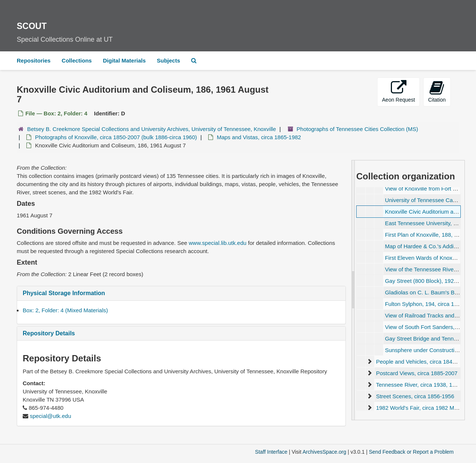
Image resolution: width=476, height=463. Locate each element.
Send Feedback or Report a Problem (411, 452)
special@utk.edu (50, 416)
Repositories (34, 60)
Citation (437, 91)
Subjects (169, 60)
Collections (77, 60)
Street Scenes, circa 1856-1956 (415, 396)
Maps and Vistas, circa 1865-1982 (259, 137)
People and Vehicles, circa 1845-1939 (423, 362)
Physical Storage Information (64, 293)
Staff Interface (271, 452)
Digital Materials (124, 60)
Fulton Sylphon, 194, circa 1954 (424, 304)
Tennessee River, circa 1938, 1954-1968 (426, 385)
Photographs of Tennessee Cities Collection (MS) (358, 129)
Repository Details (49, 333)
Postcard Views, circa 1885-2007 (417, 373)
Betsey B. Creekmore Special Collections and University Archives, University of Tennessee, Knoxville (152, 129)
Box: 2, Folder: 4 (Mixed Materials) (65, 310)
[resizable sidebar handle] (353, 290)
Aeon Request (398, 91)
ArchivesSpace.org (324, 452)
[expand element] (369, 362)
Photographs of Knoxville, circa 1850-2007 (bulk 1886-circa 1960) (116, 137)
